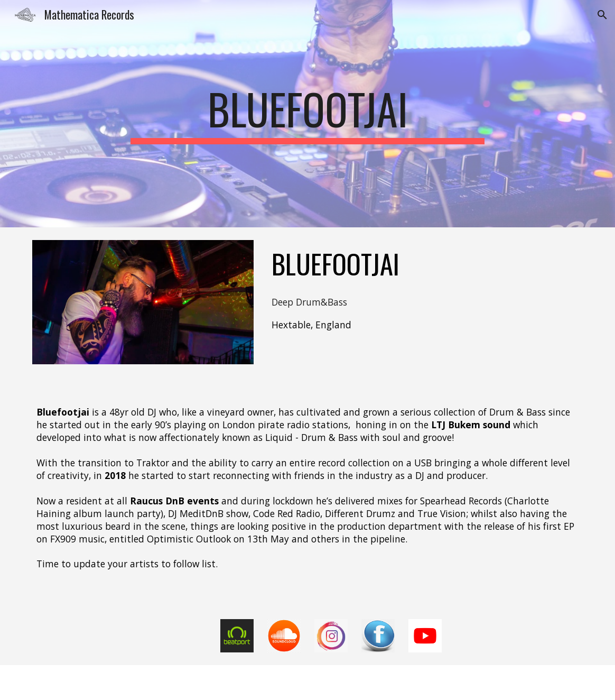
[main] (307, 114)
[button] (602, 15)
